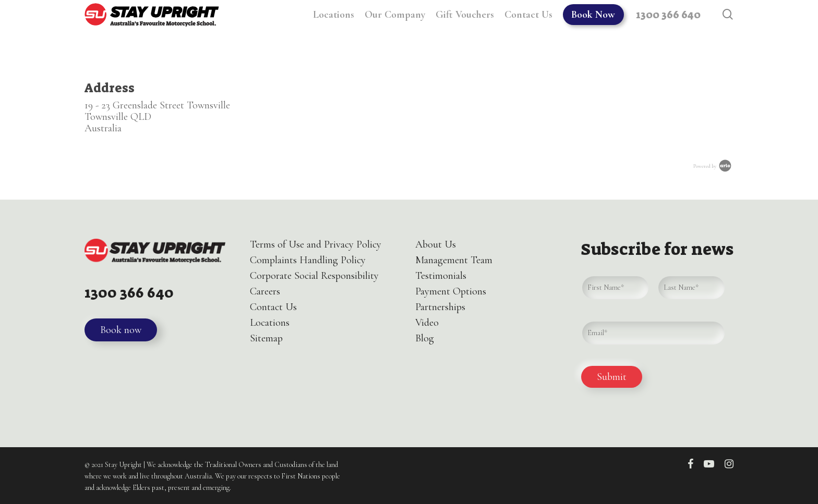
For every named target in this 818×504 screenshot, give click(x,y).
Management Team (454, 260)
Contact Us (273, 307)
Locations (270, 323)
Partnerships (440, 307)
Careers (265, 291)
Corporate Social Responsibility (314, 276)
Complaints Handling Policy (308, 260)
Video (427, 323)
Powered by (713, 166)
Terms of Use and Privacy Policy (316, 244)
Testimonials (441, 276)
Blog (425, 338)
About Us (436, 244)
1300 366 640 (135, 292)
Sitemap (266, 338)
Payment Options (451, 291)
